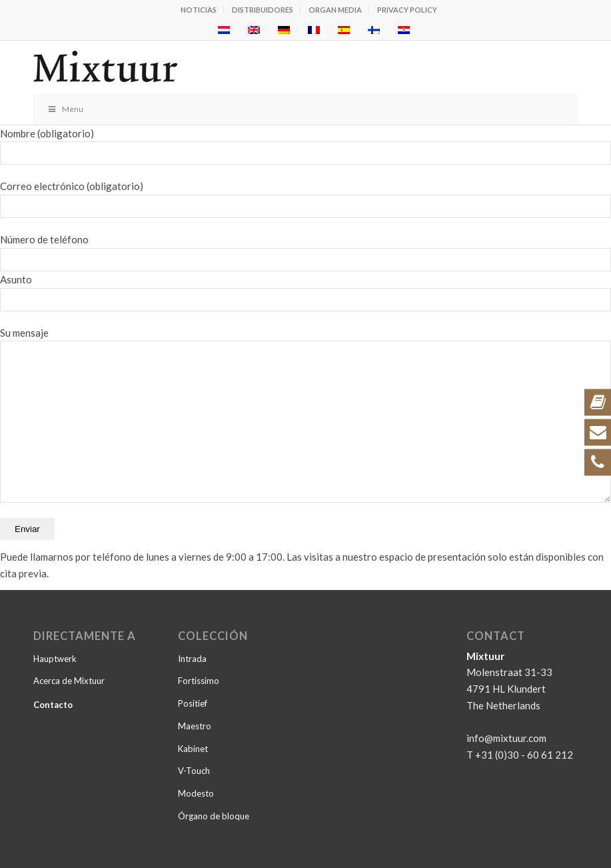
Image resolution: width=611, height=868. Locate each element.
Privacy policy (407, 10)
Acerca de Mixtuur (69, 681)
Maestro (195, 726)
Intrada (192, 659)
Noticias (199, 10)
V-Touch (194, 771)
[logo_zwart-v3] (251, 67)
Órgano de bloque (214, 816)
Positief (193, 703)
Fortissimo (199, 681)
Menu (65, 109)
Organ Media (335, 10)
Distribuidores (263, 10)
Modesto (196, 793)
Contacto (53, 705)
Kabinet (193, 749)
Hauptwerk (55, 659)
